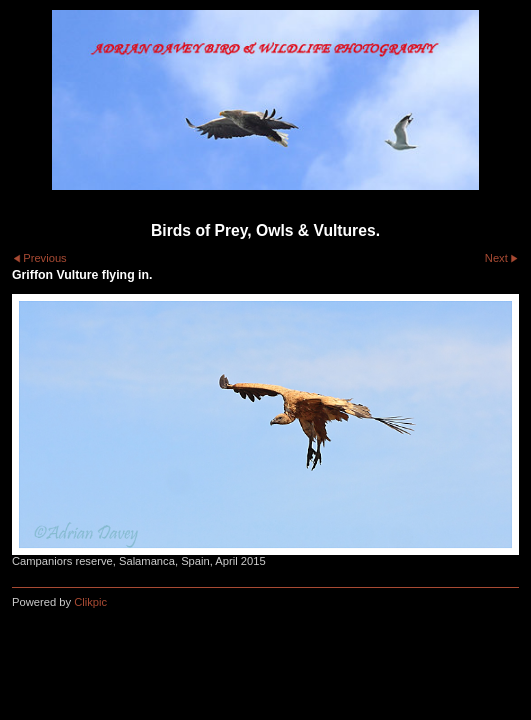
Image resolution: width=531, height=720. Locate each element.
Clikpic (90, 602)
